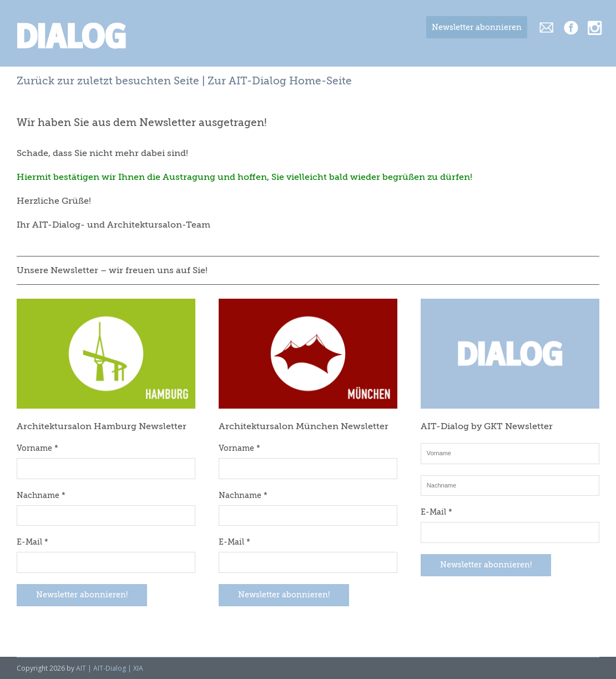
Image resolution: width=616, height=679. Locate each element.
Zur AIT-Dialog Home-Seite (280, 81)
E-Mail (32, 542)
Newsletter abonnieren (477, 28)
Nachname (41, 496)
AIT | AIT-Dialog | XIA (110, 668)
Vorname (37, 449)
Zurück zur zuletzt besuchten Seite (108, 81)
